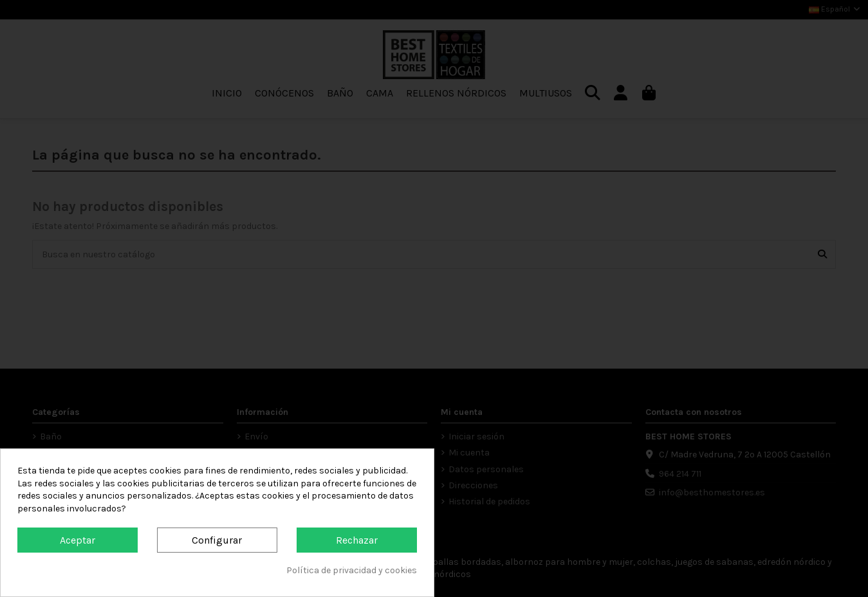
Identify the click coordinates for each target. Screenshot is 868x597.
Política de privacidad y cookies (352, 570)
